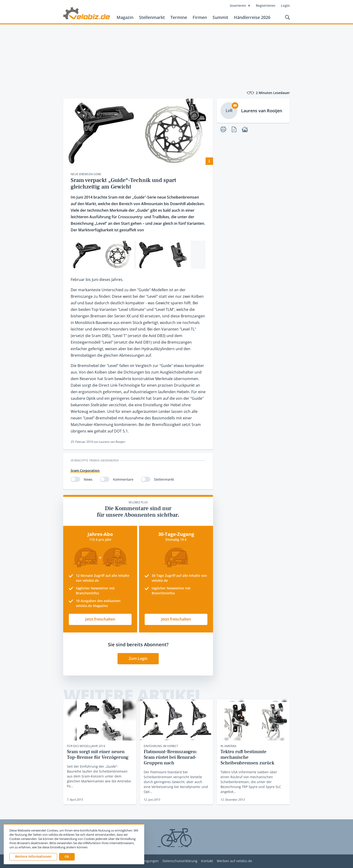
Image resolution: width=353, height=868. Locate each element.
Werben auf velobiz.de (234, 861)
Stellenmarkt (152, 17)
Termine (179, 17)
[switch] (75, 479)
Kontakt (207, 861)
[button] (67, 857)
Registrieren (266, 5)
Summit (220, 17)
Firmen (200, 17)
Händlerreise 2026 (252, 17)
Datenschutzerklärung (180, 861)
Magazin (125, 17)
